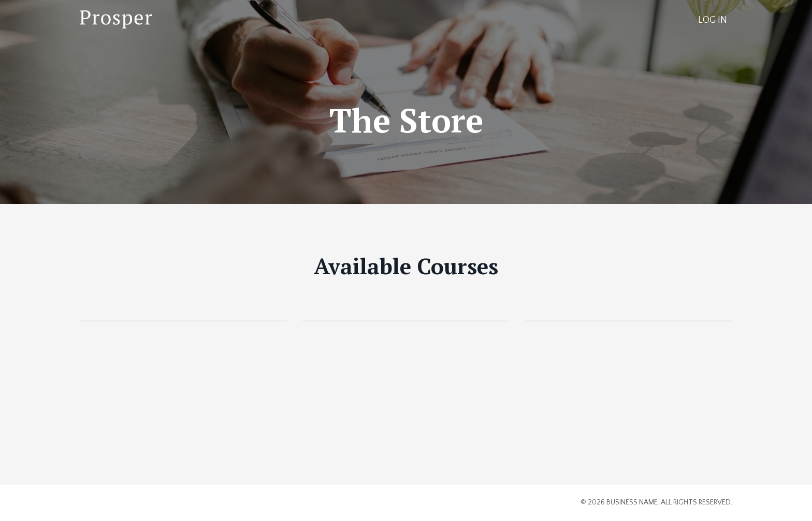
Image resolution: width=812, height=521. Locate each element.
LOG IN (713, 20)
